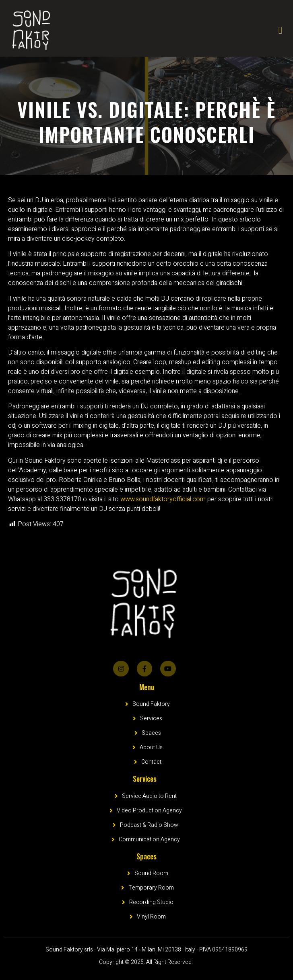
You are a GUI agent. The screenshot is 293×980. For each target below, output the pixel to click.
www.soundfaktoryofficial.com (163, 499)
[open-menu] (281, 30)
